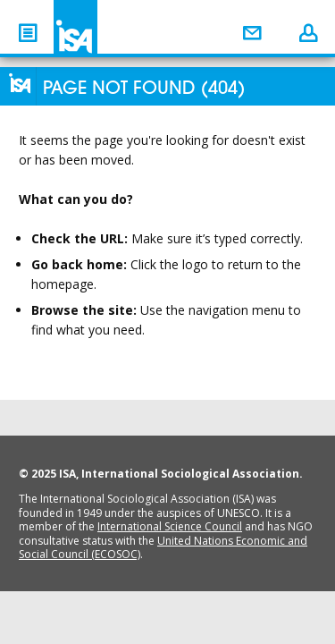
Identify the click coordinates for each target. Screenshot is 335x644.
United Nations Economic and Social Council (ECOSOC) (163, 548)
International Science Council (170, 526)
